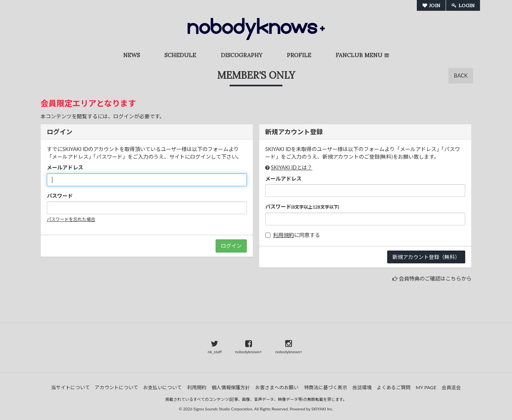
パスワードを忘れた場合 (71, 219)
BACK (461, 76)
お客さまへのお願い (277, 387)
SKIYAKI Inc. (323, 409)
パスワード (60, 196)
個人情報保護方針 (231, 387)
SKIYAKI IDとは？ (291, 167)
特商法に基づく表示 (326, 387)
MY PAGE (426, 387)
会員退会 (451, 387)
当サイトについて (70, 387)
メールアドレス (65, 167)
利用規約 (284, 235)
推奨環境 (362, 387)
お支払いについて (162, 387)
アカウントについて (116, 387)
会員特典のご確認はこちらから (435, 279)
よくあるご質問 (394, 387)
